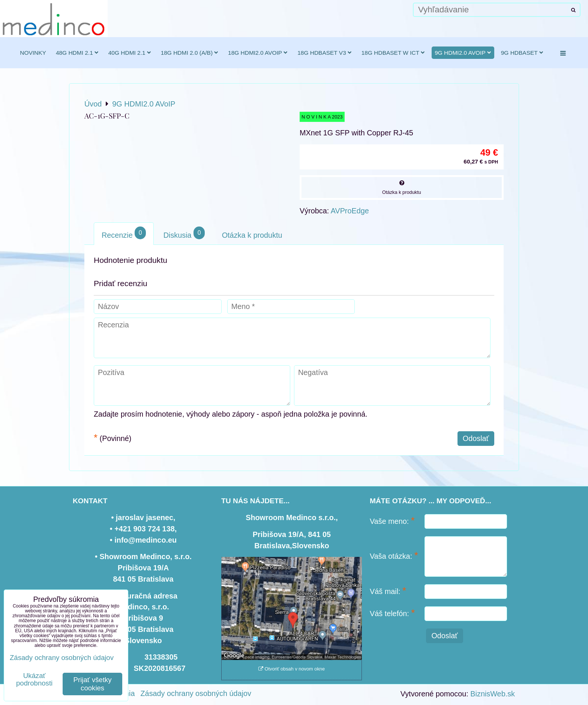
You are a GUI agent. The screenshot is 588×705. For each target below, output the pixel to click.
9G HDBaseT (522, 53)
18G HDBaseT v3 (325, 53)
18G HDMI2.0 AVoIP (258, 53)
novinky (33, 53)
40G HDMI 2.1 (130, 53)
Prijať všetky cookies (93, 684)
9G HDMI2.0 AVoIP (463, 53)
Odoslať (476, 438)
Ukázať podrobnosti (34, 679)
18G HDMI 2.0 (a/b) (190, 53)
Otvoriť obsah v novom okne (292, 669)
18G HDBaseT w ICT (393, 53)
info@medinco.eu (145, 540)
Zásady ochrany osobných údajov (196, 693)
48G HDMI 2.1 (77, 53)
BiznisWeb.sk (493, 694)
